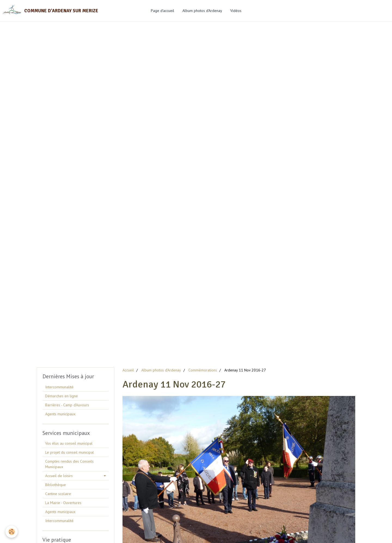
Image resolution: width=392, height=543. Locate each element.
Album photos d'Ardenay (202, 11)
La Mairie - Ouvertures (63, 503)
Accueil (128, 370)
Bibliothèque (56, 485)
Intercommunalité (59, 387)
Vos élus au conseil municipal (69, 443)
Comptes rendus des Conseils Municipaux (69, 464)
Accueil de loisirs (59, 476)
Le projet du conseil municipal (70, 452)
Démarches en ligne (62, 396)
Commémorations (203, 370)
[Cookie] (12, 532)
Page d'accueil (163, 11)
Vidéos (236, 11)
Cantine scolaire (58, 494)
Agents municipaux (60, 414)
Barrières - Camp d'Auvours (67, 405)
